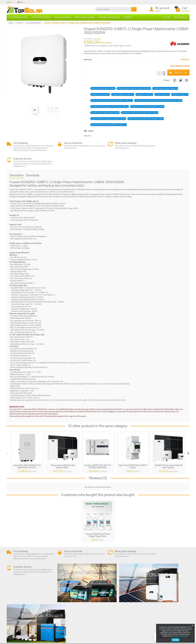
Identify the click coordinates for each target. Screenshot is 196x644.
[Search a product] (113, 9)
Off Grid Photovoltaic (41, 17)
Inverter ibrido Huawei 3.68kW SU (166, 88)
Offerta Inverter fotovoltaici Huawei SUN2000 (134, 88)
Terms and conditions (61, 605)
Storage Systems (63, 17)
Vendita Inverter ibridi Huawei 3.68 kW (105, 113)
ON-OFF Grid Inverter (98, 611)
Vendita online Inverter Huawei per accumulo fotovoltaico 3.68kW (159, 100)
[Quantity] (160, 73)
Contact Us (130, 608)
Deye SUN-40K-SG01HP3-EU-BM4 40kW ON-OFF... (27, 453)
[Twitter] (51, 632)
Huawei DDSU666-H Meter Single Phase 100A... (98, 522)
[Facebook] (45, 632)
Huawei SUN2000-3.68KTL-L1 (123, 94)
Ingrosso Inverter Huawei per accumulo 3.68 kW (109, 119)
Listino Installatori (60, 615)
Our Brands (131, 615)
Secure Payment (59, 611)
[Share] (175, 80)
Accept (175, 640)
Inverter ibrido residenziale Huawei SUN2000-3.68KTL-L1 (112, 100)
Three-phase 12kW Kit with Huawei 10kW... (63, 453)
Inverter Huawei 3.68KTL (101, 94)
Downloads (33, 162)
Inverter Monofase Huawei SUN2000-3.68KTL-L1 (109, 125)
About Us (57, 602)
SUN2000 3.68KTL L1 (180, 94)
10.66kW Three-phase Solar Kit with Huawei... (169, 453)
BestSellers (130, 605)
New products (181, 17)
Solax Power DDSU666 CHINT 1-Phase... (133, 453)
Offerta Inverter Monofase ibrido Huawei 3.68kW (146, 119)
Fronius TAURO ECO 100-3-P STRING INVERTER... (98, 453)
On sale (167, 17)
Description (17, 162)
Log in (158, 11)
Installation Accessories (109, 17)
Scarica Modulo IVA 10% (63, 618)
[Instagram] (63, 632)
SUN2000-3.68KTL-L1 (145, 94)
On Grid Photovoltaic (18, 17)
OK (134, 9)
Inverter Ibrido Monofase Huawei (103, 88)
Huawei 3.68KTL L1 (163, 94)
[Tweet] (181, 80)
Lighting (128, 17)
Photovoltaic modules (85, 17)
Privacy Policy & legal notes (136, 602)
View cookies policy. (181, 636)
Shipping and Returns (61, 608)
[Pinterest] (187, 80)
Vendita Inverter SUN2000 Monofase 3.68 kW (148, 107)
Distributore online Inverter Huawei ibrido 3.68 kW (140, 113)
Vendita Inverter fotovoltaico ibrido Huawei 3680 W (110, 107)
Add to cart (178, 73)
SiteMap (130, 611)
